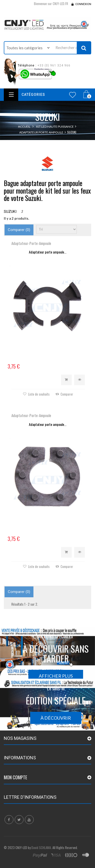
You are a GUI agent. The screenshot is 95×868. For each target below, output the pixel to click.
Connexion (83, 4)
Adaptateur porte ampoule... (48, 252)
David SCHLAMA (41, 848)
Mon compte (15, 777)
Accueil (24, 127)
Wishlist (73, 95)
